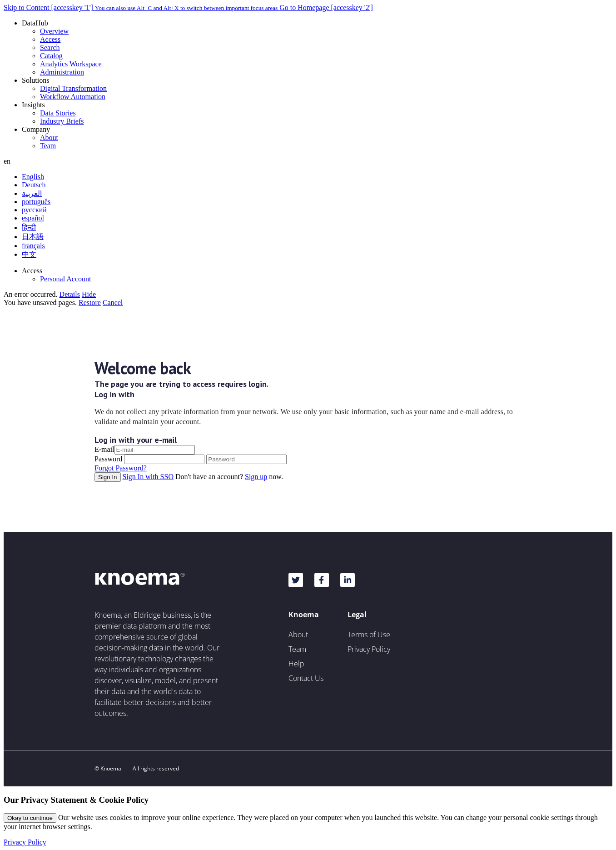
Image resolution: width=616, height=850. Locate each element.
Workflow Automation (73, 97)
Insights (33, 105)
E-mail (104, 449)
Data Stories (58, 113)
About (49, 137)
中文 (29, 254)
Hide (89, 294)
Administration (62, 72)
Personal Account (65, 279)
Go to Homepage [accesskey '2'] (326, 7)
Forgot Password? (121, 468)
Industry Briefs (62, 121)
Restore (90, 302)
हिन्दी (29, 227)
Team (48, 146)
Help (296, 664)
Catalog (51, 56)
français (33, 246)
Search (50, 47)
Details (70, 294)
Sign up (256, 477)
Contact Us (306, 678)
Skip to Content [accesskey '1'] (142, 7)
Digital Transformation (73, 88)
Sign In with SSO (148, 477)
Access (50, 39)
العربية (32, 193)
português (36, 202)
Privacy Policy (369, 649)
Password (108, 459)
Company (36, 129)
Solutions (35, 80)
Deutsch (34, 185)
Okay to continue (30, 818)
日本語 (33, 237)
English (33, 177)
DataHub (35, 23)
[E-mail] (155, 450)
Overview (54, 31)
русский (34, 210)
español (33, 218)
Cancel (113, 302)
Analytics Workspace (71, 64)
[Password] (246, 459)
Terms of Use (369, 635)
